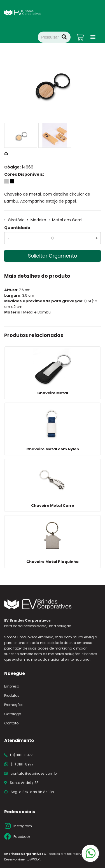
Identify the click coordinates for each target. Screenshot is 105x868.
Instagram (23, 826)
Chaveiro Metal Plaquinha (53, 562)
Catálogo (13, 714)
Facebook (22, 837)
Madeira (38, 220)
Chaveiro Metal (53, 393)
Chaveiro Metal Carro (53, 506)
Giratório (16, 220)
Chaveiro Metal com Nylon (53, 449)
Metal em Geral (67, 220)
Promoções (14, 705)
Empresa (12, 686)
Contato (11, 723)
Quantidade (17, 228)
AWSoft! (36, 859)
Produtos (12, 695)
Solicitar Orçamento (53, 256)
